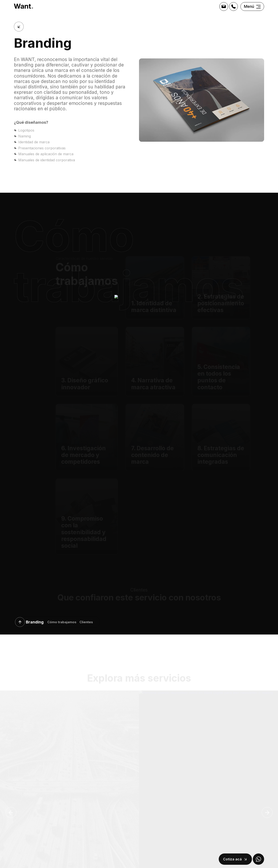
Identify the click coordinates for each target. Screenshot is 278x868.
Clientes (86, 622)
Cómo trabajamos (62, 622)
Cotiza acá (232, 859)
